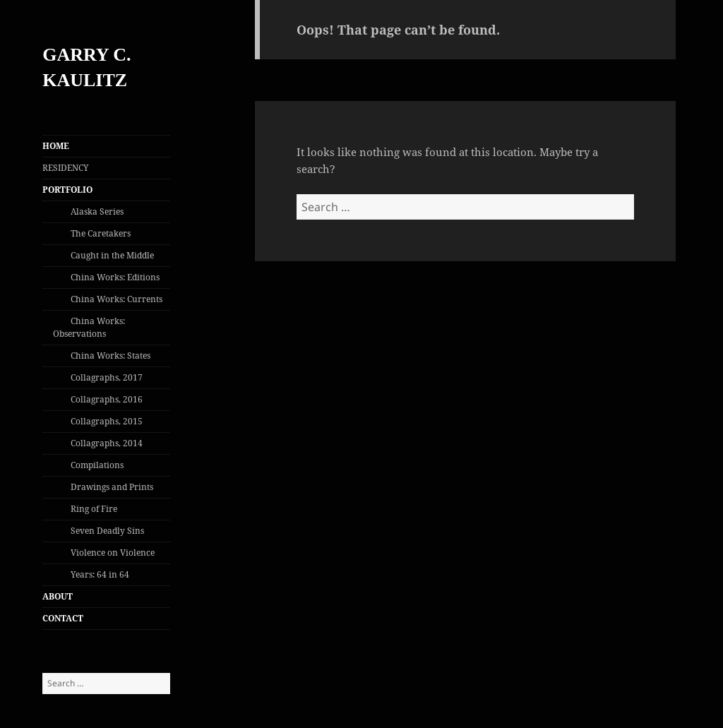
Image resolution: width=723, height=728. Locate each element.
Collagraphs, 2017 (107, 377)
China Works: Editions (115, 277)
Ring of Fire (94, 509)
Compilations (97, 465)
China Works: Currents (116, 299)
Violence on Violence (113, 553)
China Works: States (110, 356)
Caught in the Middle (112, 255)
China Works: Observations (89, 327)
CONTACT (63, 618)
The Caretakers (101, 233)
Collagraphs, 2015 (107, 421)
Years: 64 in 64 (100, 574)
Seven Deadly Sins (107, 531)
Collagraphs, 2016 (107, 399)
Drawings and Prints (112, 487)
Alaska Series (97, 211)
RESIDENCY (66, 168)
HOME (56, 146)
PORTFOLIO (67, 190)
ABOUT (58, 596)
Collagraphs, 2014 (107, 443)
